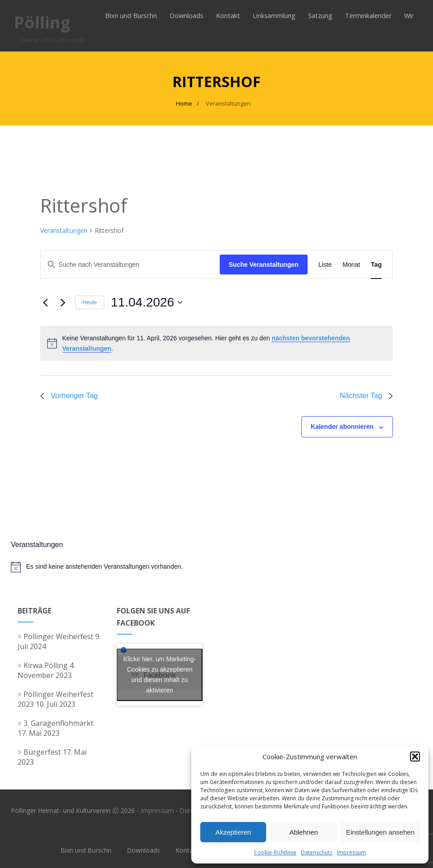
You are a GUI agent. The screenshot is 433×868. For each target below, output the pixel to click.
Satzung (320, 16)
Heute (90, 302)
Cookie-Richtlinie (275, 852)
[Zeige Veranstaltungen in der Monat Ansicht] (351, 265)
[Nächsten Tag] (63, 302)
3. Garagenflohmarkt (55, 723)
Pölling (42, 22)
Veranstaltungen (64, 230)
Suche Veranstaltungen (264, 265)
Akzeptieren (233, 832)
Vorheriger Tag (69, 396)
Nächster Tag (366, 396)
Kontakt (228, 16)
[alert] (216, 343)
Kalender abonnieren (342, 427)
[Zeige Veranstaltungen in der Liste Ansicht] (325, 265)
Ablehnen (303, 832)
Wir (409, 16)
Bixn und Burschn (131, 16)
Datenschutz (317, 852)
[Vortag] (46, 302)
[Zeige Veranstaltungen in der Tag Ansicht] (376, 265)
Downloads (187, 16)
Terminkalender (368, 16)
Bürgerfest (39, 752)
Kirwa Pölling (43, 665)
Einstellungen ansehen (380, 832)
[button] (415, 757)
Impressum (351, 852)
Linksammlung (274, 16)
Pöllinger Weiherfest (55, 636)
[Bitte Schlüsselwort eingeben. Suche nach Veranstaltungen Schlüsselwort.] (130, 265)
